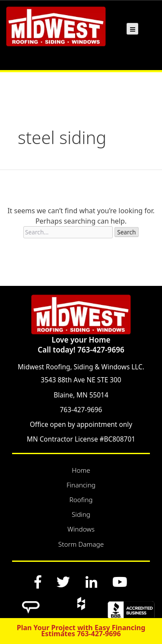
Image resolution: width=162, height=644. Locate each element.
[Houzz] (81, 603)
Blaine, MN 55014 (81, 395)
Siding (81, 514)
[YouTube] (120, 582)
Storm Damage (81, 544)
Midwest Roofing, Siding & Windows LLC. (81, 367)
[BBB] (131, 606)
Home (81, 470)
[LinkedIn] (91, 582)
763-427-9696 (81, 410)
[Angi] (31, 603)
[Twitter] (64, 582)
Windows (81, 529)
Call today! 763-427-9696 (81, 350)
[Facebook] (38, 582)
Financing (81, 485)
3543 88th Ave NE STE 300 (81, 380)
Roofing (81, 500)
